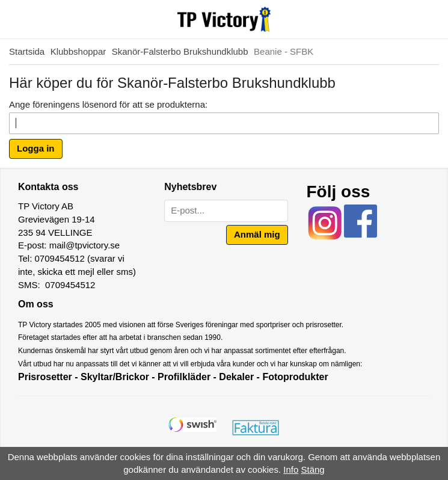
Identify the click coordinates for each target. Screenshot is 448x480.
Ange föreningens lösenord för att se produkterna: (108, 104)
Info (291, 469)
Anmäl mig (257, 234)
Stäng (313, 469)
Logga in (36, 148)
